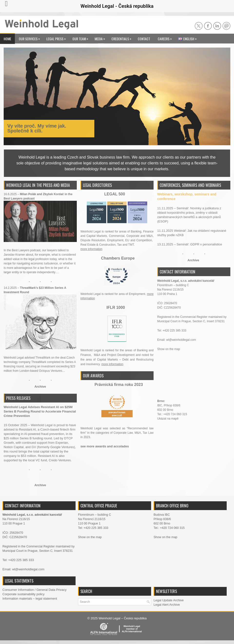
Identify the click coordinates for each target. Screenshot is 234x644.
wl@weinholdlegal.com (181, 340)
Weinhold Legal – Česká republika (122, 618)
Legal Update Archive (169, 600)
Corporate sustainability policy (24, 594)
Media (101, 37)
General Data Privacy (51, 590)
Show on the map (169, 349)
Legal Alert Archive (167, 605)
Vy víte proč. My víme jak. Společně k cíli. (37, 128)
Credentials (123, 37)
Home (7, 39)
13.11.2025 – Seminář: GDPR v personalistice (190, 244)
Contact (144, 39)
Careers (166, 37)
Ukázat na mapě (168, 419)
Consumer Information (18, 590)
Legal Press (57, 37)
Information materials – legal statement (30, 599)
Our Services (31, 37)
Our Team (82, 37)
